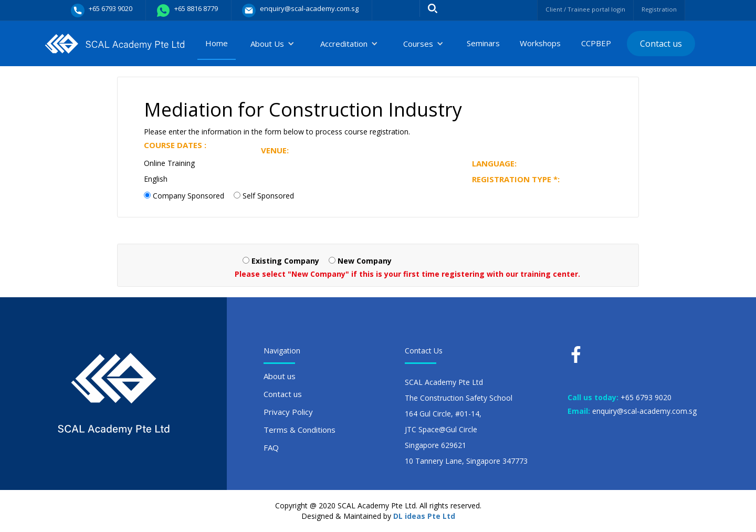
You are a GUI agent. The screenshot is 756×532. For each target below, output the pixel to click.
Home (217, 43)
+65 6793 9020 (646, 397)
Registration (656, 9)
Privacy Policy (288, 412)
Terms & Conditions (300, 430)
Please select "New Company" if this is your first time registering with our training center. (407, 274)
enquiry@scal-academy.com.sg (644, 411)
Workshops (540, 43)
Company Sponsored (188, 196)
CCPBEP (596, 43)
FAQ (271, 447)
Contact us (661, 44)
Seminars (483, 43)
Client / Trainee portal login (574, 9)
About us (280, 376)
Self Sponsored (268, 196)
